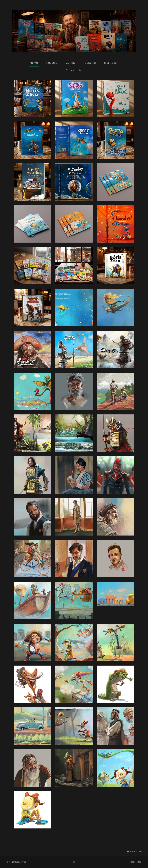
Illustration (111, 63)
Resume (52, 63)
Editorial (90, 63)
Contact (71, 63)
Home (34, 63)
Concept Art (74, 70)
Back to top (136, 862)
